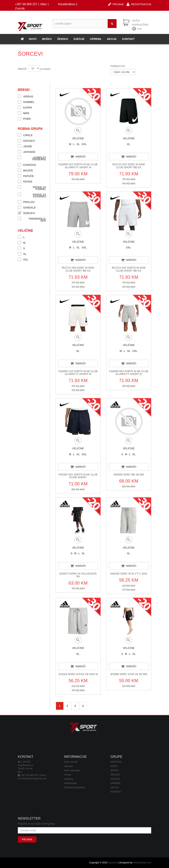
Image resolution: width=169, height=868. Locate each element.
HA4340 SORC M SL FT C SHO (129, 574)
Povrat (67, 775)
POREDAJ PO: (118, 66)
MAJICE (25, 170)
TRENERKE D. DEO (32, 219)
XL (22, 253)
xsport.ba (113, 863)
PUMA (24, 118)
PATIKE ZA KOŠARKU (32, 195)
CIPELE (25, 135)
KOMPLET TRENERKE (32, 158)
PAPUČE (26, 176)
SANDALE (27, 207)
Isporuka (69, 766)
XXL (23, 259)
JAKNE (25, 146)
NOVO (33, 39)
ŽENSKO (63, 39)
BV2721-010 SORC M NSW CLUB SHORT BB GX (129, 166)
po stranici (45, 69)
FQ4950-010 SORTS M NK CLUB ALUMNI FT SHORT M (78, 166)
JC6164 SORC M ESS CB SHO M (78, 674)
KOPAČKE (27, 164)
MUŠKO (47, 39)
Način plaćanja (72, 770)
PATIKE (25, 181)
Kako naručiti (71, 762)
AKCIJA (112, 39)
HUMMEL (26, 102)
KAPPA (25, 107)
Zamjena (69, 779)
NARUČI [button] (78, 157)
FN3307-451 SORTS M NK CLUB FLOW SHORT (78, 476)
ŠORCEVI (26, 213)
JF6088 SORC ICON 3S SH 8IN (129, 674)
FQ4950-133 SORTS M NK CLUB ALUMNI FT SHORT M (78, 373)
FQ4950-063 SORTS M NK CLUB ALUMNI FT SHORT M (129, 373)
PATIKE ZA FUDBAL (32, 188)
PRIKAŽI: (22, 69)
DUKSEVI (26, 140)
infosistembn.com (142, 863)
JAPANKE (27, 151)
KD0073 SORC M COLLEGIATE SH (78, 575)
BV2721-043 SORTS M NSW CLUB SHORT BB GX (129, 269)
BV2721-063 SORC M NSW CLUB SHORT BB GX (78, 269)
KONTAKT (128, 39)
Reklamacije (71, 783)
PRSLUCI (26, 202)
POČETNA (116, 762)
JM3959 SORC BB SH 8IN (129, 475)
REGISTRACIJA (139, 4)
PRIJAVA (116, 4)
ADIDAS (25, 96)
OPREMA (96, 39)
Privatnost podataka (74, 787)
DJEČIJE (79, 39)
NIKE (24, 113)
